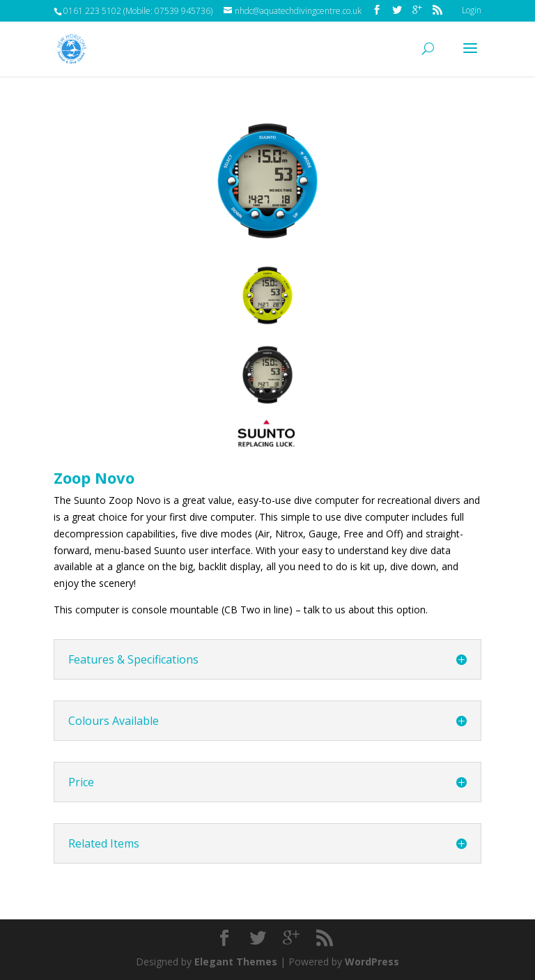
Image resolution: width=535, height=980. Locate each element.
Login (472, 10)
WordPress (372, 962)
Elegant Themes (236, 962)
